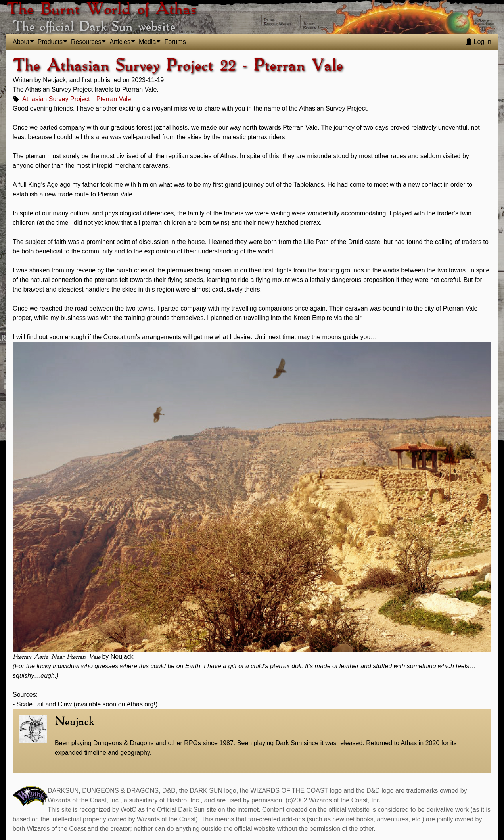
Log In (478, 42)
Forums (175, 42)
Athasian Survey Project (56, 99)
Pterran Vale (114, 99)
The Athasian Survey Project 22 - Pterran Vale (178, 66)
